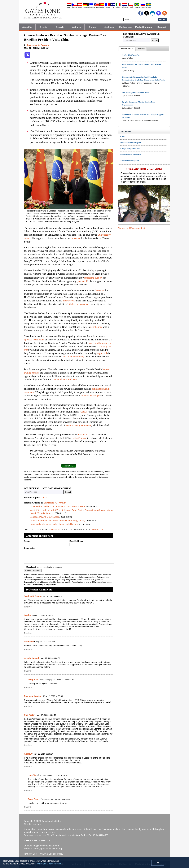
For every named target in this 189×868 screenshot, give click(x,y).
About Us (27, 27)
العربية (69, 7)
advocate (76, 238)
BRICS (84, 412)
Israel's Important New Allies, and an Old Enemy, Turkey (57, 521)
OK (158, 863)
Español (102, 7)
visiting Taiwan (79, 438)
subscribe (56, 530)
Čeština (74, 7)
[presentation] (127, 49)
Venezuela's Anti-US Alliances (45, 517)
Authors (76, 27)
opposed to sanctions (34, 340)
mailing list (98, 530)
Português (137, 7)
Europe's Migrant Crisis (130, 149)
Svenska (149, 7)
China (45, 498)
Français (107, 7)
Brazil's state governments (78, 425)
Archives (109, 27)
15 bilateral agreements (79, 304)
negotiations (96, 327)
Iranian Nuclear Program (131, 142)
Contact (162, 27)
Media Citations (144, 27)
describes (99, 290)
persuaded (82, 281)
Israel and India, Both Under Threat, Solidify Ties (54, 524)
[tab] (127, 49)
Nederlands (124, 7)
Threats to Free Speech (130, 161)
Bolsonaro (83, 435)
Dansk (80, 7)
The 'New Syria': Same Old (136, 92)
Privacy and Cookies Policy (48, 864)
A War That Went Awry (132, 55)
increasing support (93, 278)
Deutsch (85, 7)
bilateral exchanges (90, 396)
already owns (69, 301)
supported (102, 353)
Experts (60, 27)
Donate (93, 27)
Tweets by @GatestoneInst (131, 228)
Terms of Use (30, 854)
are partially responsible (101, 343)
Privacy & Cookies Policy (51, 854)
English (96, 7)
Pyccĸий (143, 7)
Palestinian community (73, 357)
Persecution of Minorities (131, 155)
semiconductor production (65, 380)
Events (44, 27)
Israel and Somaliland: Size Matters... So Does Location (57, 506)
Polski (131, 7)
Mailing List (126, 27)
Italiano (118, 7)
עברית (113, 7)
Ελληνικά (91, 7)
